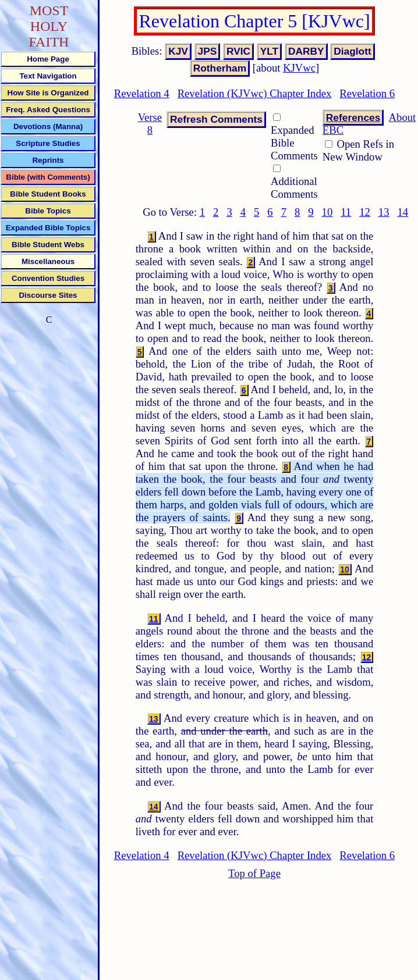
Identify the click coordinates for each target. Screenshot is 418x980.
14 (403, 212)
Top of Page (254, 873)
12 (365, 212)
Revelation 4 (142, 93)
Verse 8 (150, 124)
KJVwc (299, 68)
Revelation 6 (367, 93)
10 (327, 212)
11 (346, 212)
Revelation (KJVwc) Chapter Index (255, 93)
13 (384, 212)
